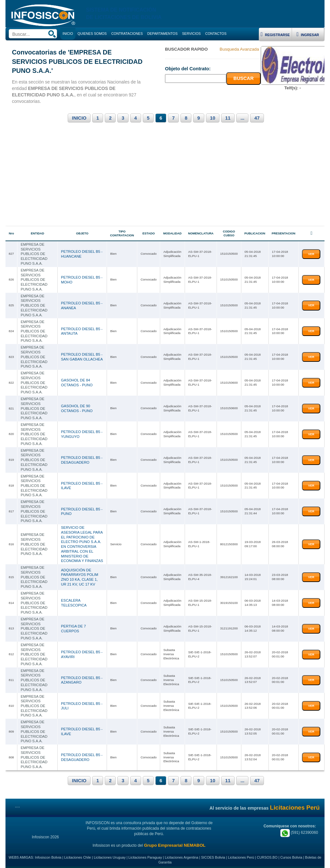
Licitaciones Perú (241, 856)
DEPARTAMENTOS (162, 34)
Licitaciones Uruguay (110, 856)
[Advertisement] (165, 178)
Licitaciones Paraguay (145, 856)
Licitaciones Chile (78, 856)
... (242, 118)
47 (257, 118)
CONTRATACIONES (127, 34)
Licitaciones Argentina (182, 856)
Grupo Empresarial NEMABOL (175, 844)
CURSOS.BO (267, 856)
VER (311, 254)
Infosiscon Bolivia (48, 856)
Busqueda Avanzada (239, 49)
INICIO (79, 118)
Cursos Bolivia (291, 856)
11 (228, 118)
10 (213, 118)
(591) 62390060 (299, 831)
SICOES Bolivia (213, 856)
